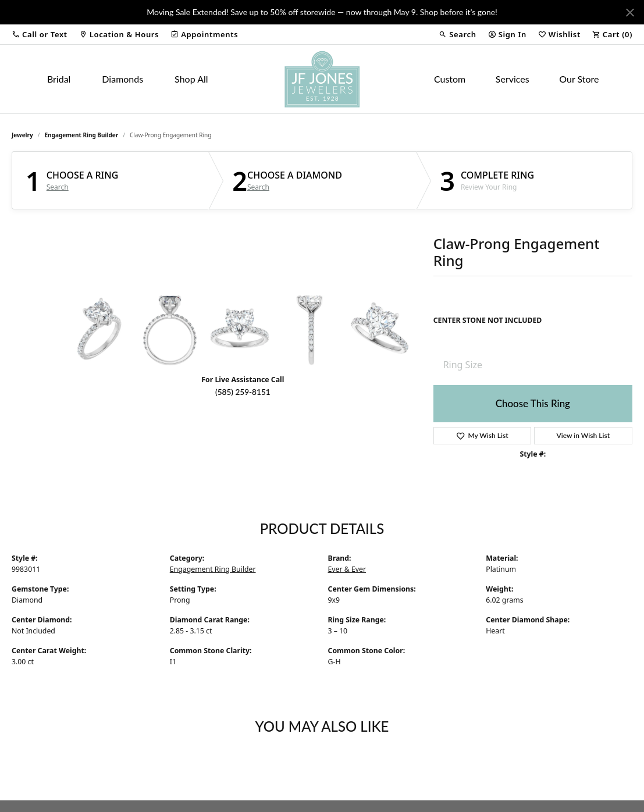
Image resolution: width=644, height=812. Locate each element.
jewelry (22, 135)
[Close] (630, 13)
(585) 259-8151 (243, 392)
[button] (40, 34)
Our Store (579, 79)
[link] (119, 34)
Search (58, 187)
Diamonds (122, 79)
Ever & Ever (347, 569)
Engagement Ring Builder (82, 135)
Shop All (191, 79)
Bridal (59, 79)
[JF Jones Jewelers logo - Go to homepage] (322, 79)
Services (513, 79)
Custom (450, 79)
